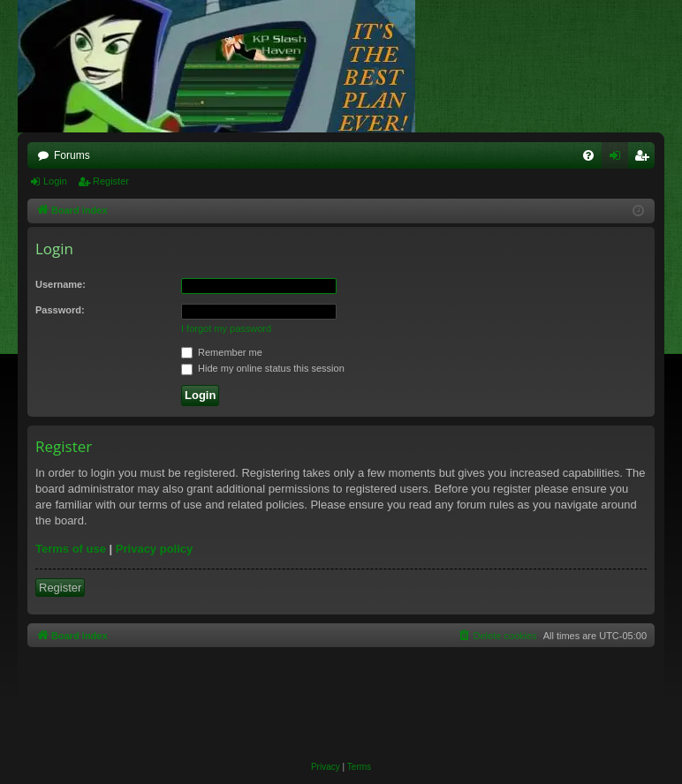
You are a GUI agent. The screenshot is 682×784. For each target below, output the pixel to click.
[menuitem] (588, 155)
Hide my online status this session (263, 368)
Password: (60, 310)
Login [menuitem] (619, 159)
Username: (61, 284)
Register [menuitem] (645, 159)
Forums (72, 155)
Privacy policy (154, 549)
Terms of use (71, 549)
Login (55, 181)
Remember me (222, 352)
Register (111, 181)
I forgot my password (226, 328)
